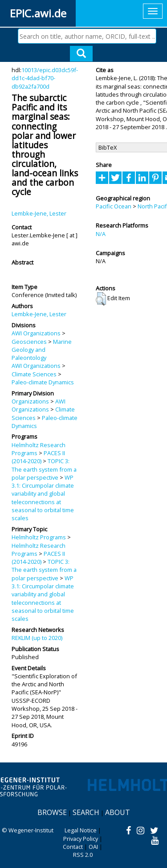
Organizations (30, 401)
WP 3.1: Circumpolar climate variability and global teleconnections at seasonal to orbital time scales (43, 498)
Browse (52, 812)
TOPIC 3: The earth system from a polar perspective (44, 469)
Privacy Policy (81, 839)
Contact (73, 847)
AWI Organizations (36, 333)
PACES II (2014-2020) (38, 457)
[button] (101, 299)
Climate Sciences (34, 374)
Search (86, 812)
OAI (93, 847)
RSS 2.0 (83, 855)
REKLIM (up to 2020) (37, 638)
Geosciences (29, 342)
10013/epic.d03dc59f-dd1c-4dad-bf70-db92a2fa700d (45, 78)
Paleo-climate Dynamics (43, 382)
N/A (101, 234)
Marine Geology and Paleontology (42, 350)
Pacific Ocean (114, 206)
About (118, 812)
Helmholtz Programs (39, 537)
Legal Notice (81, 830)
